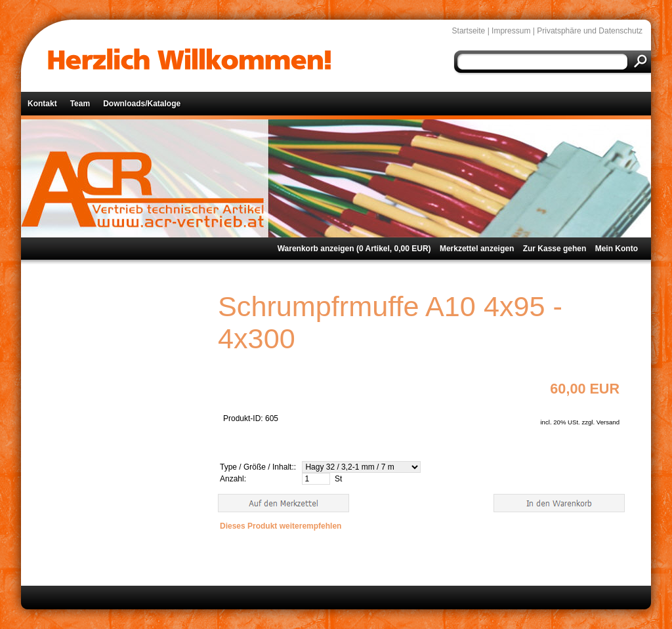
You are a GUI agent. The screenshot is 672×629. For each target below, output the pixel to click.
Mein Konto (617, 249)
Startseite (469, 31)
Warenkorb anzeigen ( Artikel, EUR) (354, 249)
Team (80, 104)
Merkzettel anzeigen (477, 249)
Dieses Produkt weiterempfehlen (281, 526)
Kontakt (42, 104)
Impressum (511, 31)
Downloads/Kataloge (142, 104)
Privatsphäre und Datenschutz (590, 31)
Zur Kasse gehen (555, 249)
